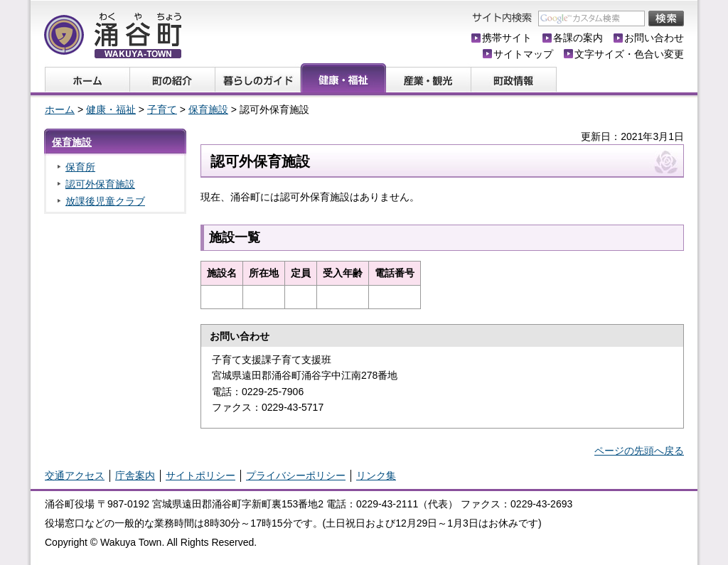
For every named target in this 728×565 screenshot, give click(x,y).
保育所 (80, 167)
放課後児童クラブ (105, 201)
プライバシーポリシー (296, 475)
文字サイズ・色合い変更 (629, 54)
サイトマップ (523, 54)
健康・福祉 (111, 109)
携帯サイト (507, 38)
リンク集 (376, 475)
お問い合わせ (654, 38)
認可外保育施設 (100, 184)
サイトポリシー (200, 475)
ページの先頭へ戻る (639, 451)
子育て (162, 109)
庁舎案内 (135, 475)
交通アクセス (75, 475)
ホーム (60, 109)
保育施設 (208, 109)
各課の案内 (578, 38)
